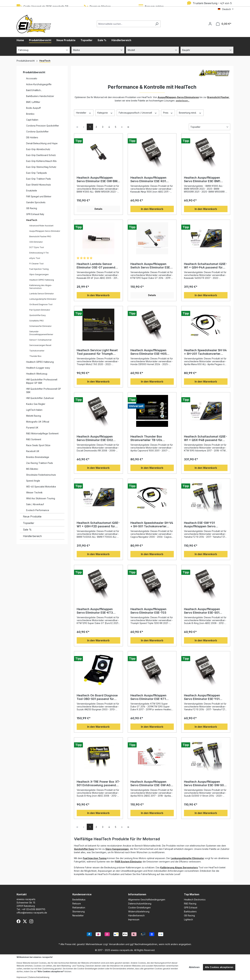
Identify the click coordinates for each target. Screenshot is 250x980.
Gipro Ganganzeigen (117, 849)
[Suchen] (157, 24)
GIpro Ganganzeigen (39, 274)
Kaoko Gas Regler (36, 404)
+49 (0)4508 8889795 (33, 909)
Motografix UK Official (38, 422)
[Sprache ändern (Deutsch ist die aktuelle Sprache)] (226, 9)
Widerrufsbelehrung (139, 911)
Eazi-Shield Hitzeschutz (39, 185)
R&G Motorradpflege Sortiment (42, 433)
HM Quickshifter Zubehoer (40, 398)
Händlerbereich (32, 536)
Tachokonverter (37, 351)
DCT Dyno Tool (37, 247)
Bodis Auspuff (33, 108)
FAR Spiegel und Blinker (39, 196)
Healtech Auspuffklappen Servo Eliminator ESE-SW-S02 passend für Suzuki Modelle (205, 783)
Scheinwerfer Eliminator (40, 326)
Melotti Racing (34, 416)
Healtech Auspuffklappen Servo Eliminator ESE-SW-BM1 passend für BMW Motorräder (98, 179)
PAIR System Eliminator (128, 862)
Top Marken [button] (192, 894)
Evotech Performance (38, 510)
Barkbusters (190, 911)
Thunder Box (35, 356)
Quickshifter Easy (38, 315)
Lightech (188, 919)
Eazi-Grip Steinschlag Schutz (41, 167)
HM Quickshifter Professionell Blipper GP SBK (42, 381)
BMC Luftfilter (33, 102)
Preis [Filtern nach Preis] (168, 113)
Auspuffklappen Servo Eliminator (45, 231)
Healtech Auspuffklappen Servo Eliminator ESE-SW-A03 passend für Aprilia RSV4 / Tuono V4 (151, 783)
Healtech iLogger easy (38, 368)
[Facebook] (18, 921)
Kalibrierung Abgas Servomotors (179, 867)
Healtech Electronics (195, 900)
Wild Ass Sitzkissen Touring (41, 498)
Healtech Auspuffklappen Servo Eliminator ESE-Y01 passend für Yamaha (202, 697)
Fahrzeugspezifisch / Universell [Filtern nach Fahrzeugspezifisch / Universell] (138, 113)
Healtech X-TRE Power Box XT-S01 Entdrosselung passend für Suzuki (98, 783)
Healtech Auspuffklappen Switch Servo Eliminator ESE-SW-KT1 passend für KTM (151, 266)
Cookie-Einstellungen (139, 908)
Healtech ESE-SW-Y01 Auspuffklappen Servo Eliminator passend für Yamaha (200, 525)
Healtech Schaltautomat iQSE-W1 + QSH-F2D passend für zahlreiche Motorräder (98, 525)
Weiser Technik (34, 492)
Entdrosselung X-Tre (39, 253)
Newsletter (78, 915)
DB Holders (32, 137)
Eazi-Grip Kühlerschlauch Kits (41, 161)
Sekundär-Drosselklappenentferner (41, 333)
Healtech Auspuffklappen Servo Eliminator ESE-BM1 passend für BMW (202, 179)
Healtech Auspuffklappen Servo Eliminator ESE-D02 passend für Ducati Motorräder (95, 438)
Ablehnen (194, 967)
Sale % (27, 530)
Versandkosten (117, 944)
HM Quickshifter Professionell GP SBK (44, 390)
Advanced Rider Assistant (41, 226)
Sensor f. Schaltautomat (40, 340)
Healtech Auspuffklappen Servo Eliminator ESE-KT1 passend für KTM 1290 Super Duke (151, 697)
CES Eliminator (36, 242)
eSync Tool (35, 258)
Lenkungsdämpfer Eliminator (43, 299)
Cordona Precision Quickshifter (43, 126)
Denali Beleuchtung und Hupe (42, 143)
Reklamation (79, 908)
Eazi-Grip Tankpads (37, 173)
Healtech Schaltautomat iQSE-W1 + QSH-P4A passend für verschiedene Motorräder (205, 266)
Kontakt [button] (22, 894)
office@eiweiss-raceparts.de (32, 913)
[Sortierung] (210, 127)
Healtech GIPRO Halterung (42, 280)
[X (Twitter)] (25, 921)
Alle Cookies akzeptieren (219, 967)
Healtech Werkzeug (37, 374)
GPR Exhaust (191, 908)
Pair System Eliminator (40, 310)
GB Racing (32, 208)
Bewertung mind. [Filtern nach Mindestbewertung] (190, 113)
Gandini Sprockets (36, 202)
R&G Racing (190, 904)
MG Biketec (32, 469)
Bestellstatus (79, 900)
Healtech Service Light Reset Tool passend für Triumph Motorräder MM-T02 (97, 352)
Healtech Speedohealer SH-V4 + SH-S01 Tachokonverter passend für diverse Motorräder (152, 525)
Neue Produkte (32, 516)
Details (98, 209)
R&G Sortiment (34, 439)
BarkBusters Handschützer (40, 96)
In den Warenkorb (152, 209)
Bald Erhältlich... (34, 90)
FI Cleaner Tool (36, 264)
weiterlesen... (183, 101)
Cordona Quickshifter (37, 132)
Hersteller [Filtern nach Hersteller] (84, 113)
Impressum (134, 919)
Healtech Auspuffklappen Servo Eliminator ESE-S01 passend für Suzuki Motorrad (204, 611)
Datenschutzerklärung (140, 904)
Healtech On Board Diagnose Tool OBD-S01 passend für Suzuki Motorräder (97, 697)
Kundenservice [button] (82, 894)
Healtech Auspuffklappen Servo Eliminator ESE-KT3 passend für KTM (95, 611)
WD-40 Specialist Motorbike (41, 487)
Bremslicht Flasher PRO (40, 236)
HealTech (32, 220)
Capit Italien (32, 120)
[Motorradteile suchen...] (125, 24)
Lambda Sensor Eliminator (42, 294)
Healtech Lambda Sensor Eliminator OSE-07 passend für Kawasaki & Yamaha (96, 266)
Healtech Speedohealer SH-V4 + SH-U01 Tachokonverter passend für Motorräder (205, 352)
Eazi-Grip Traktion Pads (39, 179)
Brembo (30, 114)
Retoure (77, 904)
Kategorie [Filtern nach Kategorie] (105, 113)
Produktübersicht (34, 72)
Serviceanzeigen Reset (40, 345)
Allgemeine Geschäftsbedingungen (147, 900)
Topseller (29, 523)
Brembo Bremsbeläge (38, 457)
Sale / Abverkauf (35, 504)
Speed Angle (33, 481)
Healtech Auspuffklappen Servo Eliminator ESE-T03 (148, 611)
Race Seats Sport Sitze (38, 445)
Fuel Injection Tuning (39, 269)
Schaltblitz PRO (37, 321)
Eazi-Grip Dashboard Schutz (41, 155)
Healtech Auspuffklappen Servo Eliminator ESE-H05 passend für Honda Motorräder (149, 352)
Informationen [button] (137, 894)
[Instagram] (31, 921)
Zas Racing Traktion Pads (40, 463)
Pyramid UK (32, 428)
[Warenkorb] (224, 24)
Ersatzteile (32, 191)
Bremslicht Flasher (218, 97)
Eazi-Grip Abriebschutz (38, 149)
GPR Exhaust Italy (35, 214)
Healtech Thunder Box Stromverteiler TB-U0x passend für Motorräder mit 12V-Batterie (150, 438)
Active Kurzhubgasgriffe (39, 84)
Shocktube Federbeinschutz (41, 475)
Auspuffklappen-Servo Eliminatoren (178, 97)
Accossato (32, 78)
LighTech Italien (34, 410)
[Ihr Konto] (210, 24)
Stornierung (79, 911)
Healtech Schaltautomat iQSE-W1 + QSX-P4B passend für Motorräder (205, 438)
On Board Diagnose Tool (41, 304)
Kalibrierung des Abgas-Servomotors (41, 287)
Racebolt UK (33, 451)
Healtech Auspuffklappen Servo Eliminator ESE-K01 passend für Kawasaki (148, 179)
